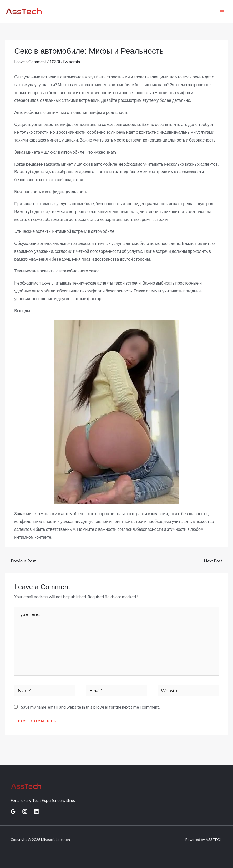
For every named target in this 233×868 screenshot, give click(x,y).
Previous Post (21, 561)
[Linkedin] (36, 812)
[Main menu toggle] (222, 12)
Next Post (216, 561)
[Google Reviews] (13, 812)
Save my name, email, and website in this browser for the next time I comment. (90, 707)
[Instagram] (25, 812)
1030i (55, 61)
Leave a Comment (30, 61)
